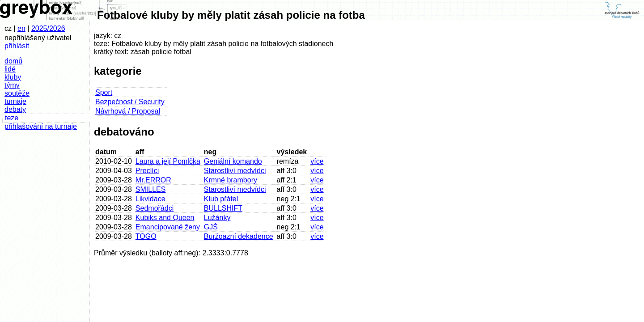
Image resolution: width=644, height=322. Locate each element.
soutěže (17, 93)
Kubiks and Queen (165, 218)
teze (12, 118)
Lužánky (217, 218)
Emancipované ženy (168, 227)
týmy (12, 85)
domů (13, 61)
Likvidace (150, 199)
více (317, 161)
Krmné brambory (231, 180)
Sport (104, 92)
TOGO (146, 236)
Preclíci (147, 171)
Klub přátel (221, 199)
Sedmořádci (155, 208)
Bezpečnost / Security (130, 102)
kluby (13, 77)
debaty (15, 109)
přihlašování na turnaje (41, 126)
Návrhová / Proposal (128, 111)
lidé (10, 69)
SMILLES (151, 189)
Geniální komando (233, 161)
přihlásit (17, 46)
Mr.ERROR (153, 180)
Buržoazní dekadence (239, 236)
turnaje (15, 101)
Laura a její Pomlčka (168, 161)
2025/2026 (48, 28)
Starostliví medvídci (235, 171)
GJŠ (211, 227)
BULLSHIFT (223, 208)
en (21, 28)
